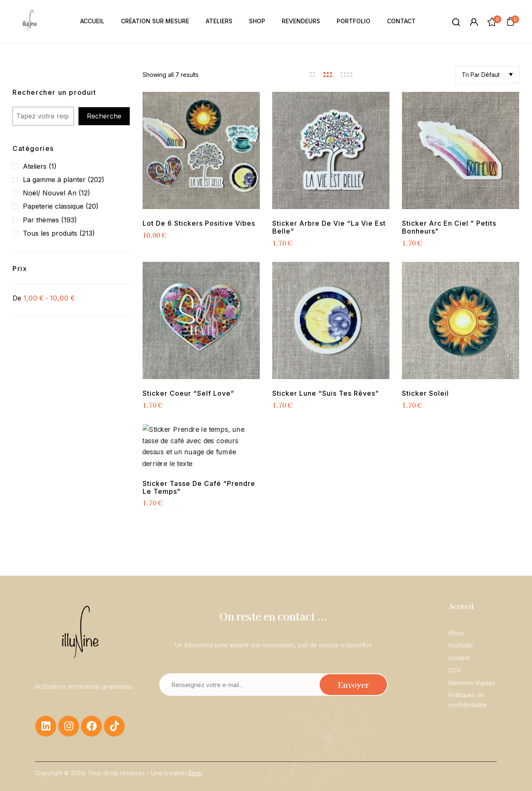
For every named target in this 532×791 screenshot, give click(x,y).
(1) (53, 166)
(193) (69, 220)
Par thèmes (41, 220)
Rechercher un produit (54, 92)
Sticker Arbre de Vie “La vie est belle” (329, 227)
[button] (510, 21)
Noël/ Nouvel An (50, 193)
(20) (92, 206)
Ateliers (35, 166)
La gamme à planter (54, 180)
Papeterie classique (53, 206)
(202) (96, 180)
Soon (195, 773)
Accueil (461, 606)
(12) (84, 193)
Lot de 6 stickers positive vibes (199, 223)
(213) (87, 233)
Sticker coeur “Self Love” (188, 393)
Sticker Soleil (425, 393)
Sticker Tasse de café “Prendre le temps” (199, 488)
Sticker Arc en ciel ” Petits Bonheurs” (449, 227)
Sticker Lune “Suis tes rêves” (326, 393)
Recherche (104, 116)
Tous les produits (50, 233)
